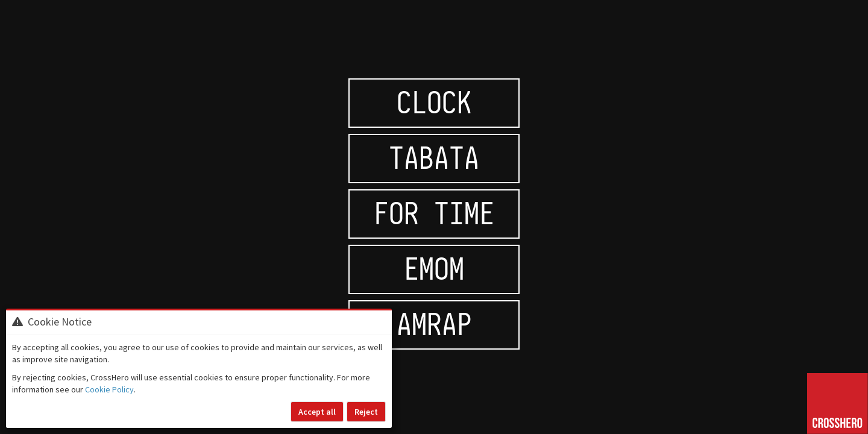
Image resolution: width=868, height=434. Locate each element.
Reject (366, 412)
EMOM (434, 269)
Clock (434, 103)
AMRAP (434, 325)
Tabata (434, 158)
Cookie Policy (109, 389)
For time (434, 214)
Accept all (317, 412)
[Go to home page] (838, 404)
